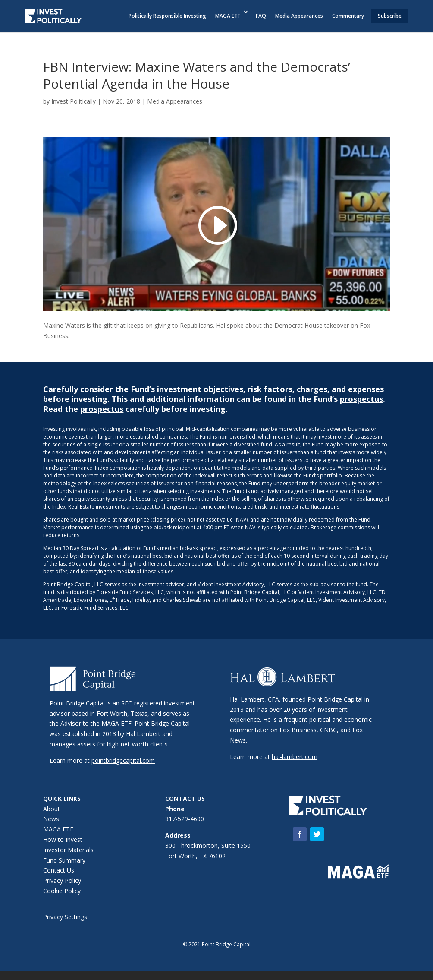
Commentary (348, 16)
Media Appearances (299, 16)
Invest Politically (74, 101)
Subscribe (390, 16)
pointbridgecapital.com (123, 760)
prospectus (361, 399)
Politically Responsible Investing (167, 16)
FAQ (261, 16)
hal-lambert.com (295, 757)
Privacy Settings (65, 917)
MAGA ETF (228, 16)
